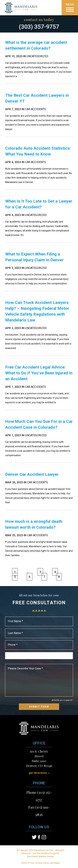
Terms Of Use (27, 863)
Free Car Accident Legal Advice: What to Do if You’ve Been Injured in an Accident (39, 373)
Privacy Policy (42, 863)
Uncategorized (38, 56)
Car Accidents (35, 109)
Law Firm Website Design (44, 853)
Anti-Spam (55, 863)
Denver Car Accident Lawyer (32, 474)
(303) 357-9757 (39, 27)
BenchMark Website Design (41, 856)
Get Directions (38, 773)
